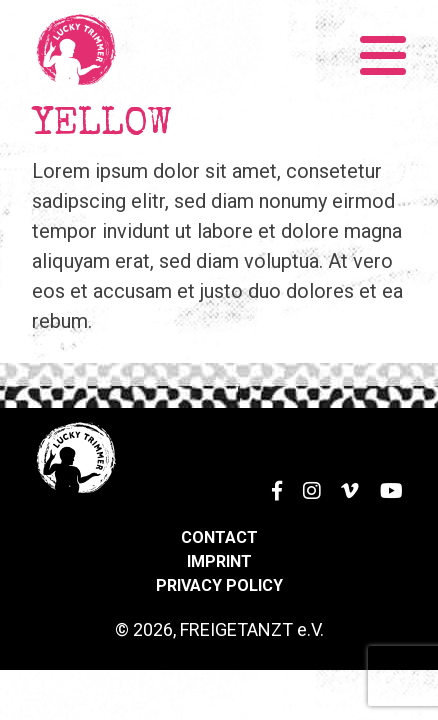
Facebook (267, 478)
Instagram (306, 478)
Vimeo (344, 478)
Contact (219, 537)
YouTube (388, 478)
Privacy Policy (219, 585)
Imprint (219, 561)
